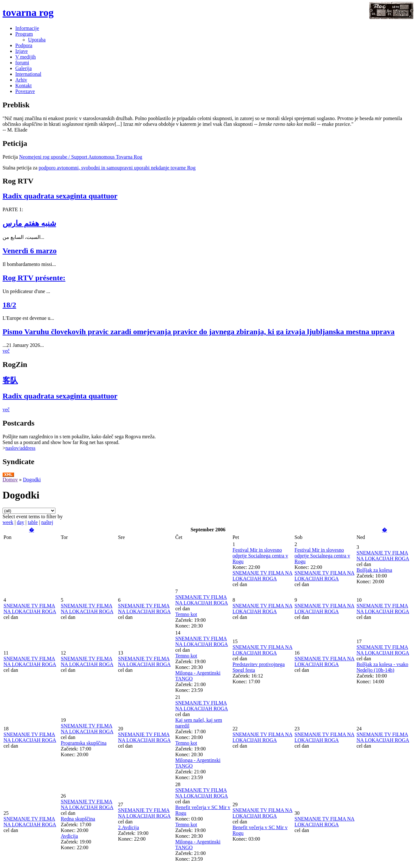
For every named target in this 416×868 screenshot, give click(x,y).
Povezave (25, 91)
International (28, 74)
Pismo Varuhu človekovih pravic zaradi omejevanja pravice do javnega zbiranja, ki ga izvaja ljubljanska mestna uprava (199, 332)
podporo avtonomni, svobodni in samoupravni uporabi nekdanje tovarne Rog (117, 168)
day (21, 522)
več (6, 351)
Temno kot (186, 614)
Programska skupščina (84, 743)
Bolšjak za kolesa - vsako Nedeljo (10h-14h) (382, 667)
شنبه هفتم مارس (29, 223)
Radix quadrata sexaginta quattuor (60, 196)
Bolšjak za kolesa (374, 570)
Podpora (24, 45)
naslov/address (20, 448)
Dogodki (32, 480)
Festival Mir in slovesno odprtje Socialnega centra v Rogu (260, 556)
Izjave (22, 51)
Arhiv (21, 80)
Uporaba (37, 40)
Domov (10, 480)
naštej (47, 522)
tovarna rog (28, 12)
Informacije (27, 28)
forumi (22, 63)
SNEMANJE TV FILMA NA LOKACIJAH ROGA (262, 576)
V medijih (25, 57)
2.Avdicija (128, 827)
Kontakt (24, 86)
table (33, 522)
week (8, 522)
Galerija (24, 68)
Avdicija (69, 836)
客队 (10, 380)
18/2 (9, 305)
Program (24, 34)
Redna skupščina (78, 819)
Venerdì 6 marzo (30, 251)
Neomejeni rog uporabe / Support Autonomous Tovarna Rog (81, 157)
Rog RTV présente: (34, 278)
